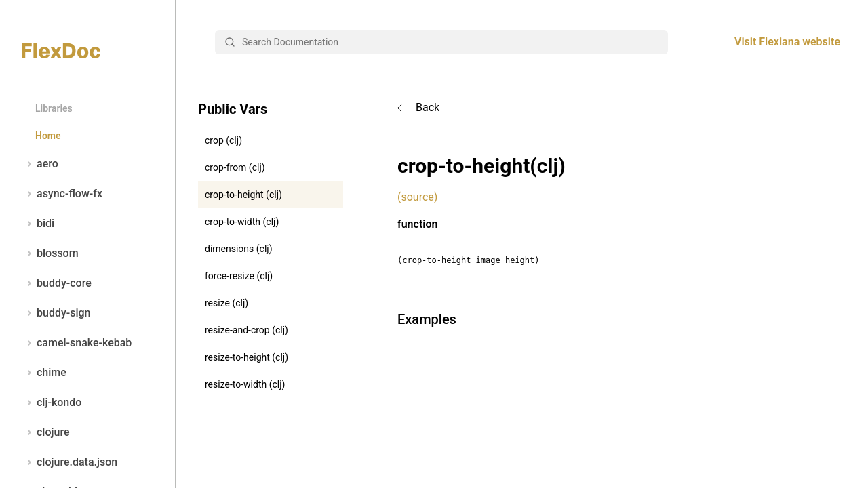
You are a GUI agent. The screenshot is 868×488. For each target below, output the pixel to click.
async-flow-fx (62, 194)
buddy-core (57, 283)
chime (44, 373)
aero (40, 164)
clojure (46, 432)
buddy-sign (56, 313)
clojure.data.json (70, 462)
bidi (38, 224)
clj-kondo (52, 403)
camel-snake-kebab (77, 343)
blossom (50, 253)
